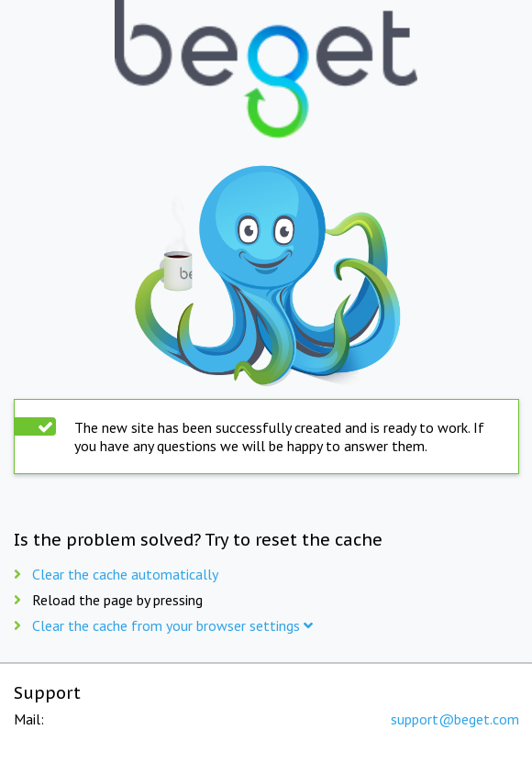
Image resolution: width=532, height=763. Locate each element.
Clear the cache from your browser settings (172, 625)
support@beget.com (455, 719)
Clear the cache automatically (125, 574)
